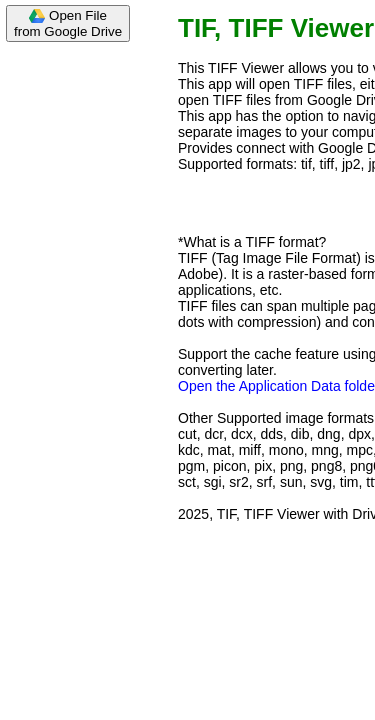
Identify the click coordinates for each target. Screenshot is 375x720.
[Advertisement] (80, 352)
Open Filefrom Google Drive (68, 23)
